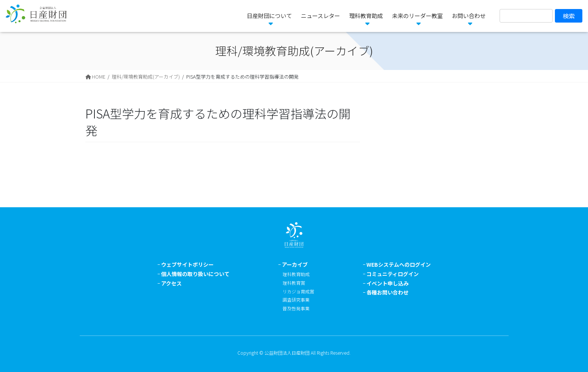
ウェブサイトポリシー (187, 264)
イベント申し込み (387, 283)
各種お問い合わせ (387, 292)
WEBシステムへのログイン (399, 264)
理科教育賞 (294, 283)
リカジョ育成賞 (298, 291)
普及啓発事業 (296, 308)
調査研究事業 (296, 300)
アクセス (171, 283)
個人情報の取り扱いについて (195, 274)
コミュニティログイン (393, 274)
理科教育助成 (296, 274)
